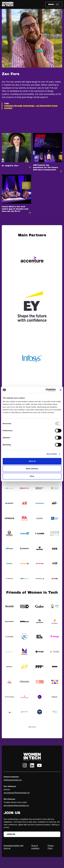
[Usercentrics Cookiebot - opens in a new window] (46, 390)
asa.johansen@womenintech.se (17, 793)
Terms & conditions (35, 847)
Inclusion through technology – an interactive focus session (31, 107)
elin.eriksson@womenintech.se (16, 806)
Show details (52, 454)
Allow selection (32, 469)
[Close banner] (61, 390)
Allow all (32, 461)
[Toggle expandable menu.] (54, 4)
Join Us (11, 834)
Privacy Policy (51, 847)
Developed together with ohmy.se (14, 847)
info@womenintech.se (13, 780)
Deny (32, 476)
